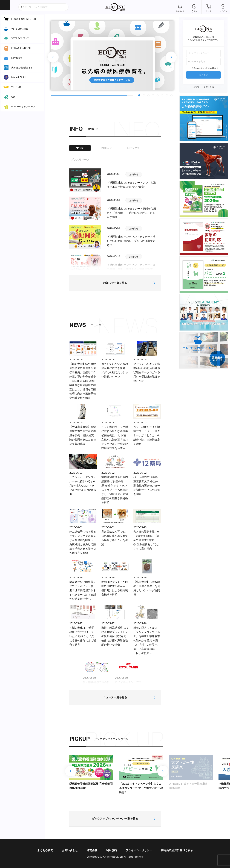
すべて (80, 148)
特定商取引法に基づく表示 (177, 850)
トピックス (133, 148)
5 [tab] (158, 95)
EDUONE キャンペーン (23, 107)
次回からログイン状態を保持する (205, 68)
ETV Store (17, 58)
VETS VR (16, 87)
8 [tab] (172, 95)
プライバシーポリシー (139, 850)
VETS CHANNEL (20, 29)
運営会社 (92, 850)
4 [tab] (153, 95)
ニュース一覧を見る (115, 697)
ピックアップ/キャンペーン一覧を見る (115, 819)
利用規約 (111, 850)
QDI (13, 97)
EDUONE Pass (115, 7)
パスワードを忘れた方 (203, 87)
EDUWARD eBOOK (21, 48)
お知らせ (107, 148)
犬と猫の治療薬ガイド (22, 68)
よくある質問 (45, 850)
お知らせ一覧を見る (115, 283)
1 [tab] (139, 95)
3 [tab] (149, 95)
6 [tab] (162, 95)
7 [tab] (167, 95)
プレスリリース (80, 160)
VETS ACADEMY (20, 39)
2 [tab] (144, 95)
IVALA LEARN (18, 78)
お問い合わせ (70, 850)
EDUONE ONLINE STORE (24, 19)
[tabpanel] (112, 55)
